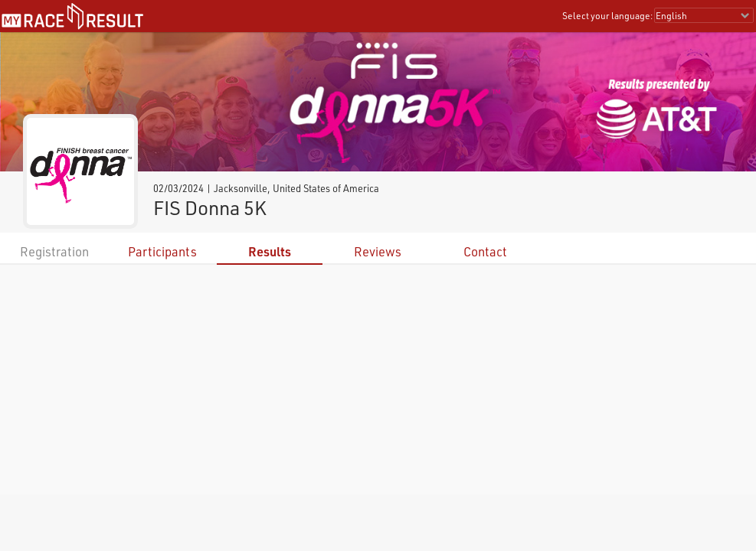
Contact (485, 251)
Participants (162, 251)
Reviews (378, 251)
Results (270, 251)
